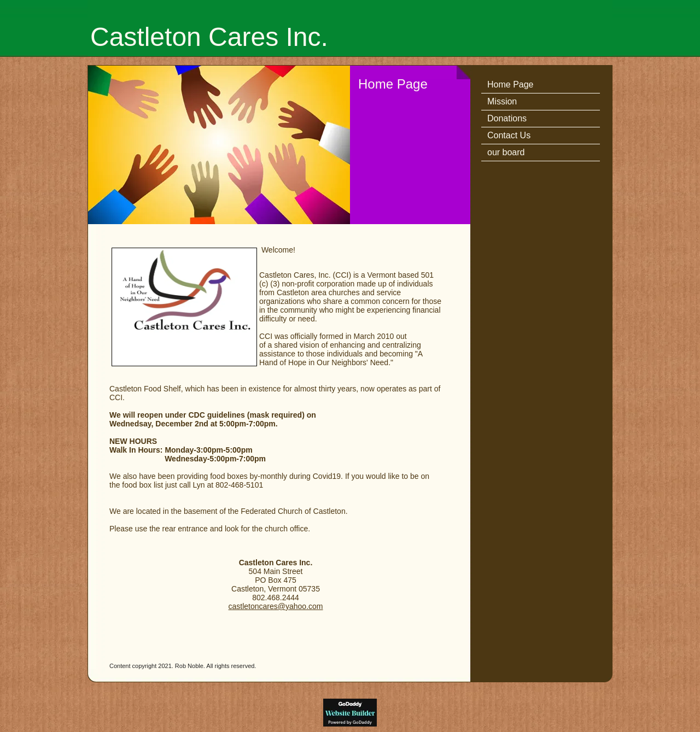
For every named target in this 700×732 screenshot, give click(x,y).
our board (506, 152)
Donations (507, 118)
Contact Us (509, 135)
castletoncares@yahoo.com (276, 606)
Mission (502, 101)
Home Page (511, 84)
